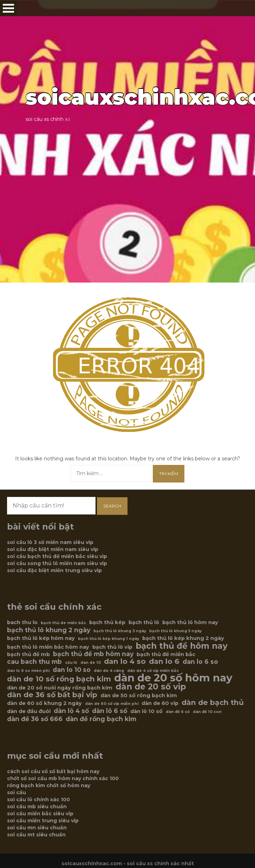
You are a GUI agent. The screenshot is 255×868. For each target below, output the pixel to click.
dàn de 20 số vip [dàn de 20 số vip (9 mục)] (151, 687)
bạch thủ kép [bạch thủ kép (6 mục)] (107, 622)
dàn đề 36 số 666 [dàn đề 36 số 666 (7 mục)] (35, 719)
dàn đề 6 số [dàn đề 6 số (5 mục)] (178, 712)
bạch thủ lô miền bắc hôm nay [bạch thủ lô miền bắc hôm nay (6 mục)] (48, 647)
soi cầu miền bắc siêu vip (40, 814)
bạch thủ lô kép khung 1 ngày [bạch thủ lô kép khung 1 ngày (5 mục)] (109, 639)
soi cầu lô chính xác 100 (38, 799)
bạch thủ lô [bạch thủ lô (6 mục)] (144, 622)
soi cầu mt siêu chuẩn (36, 835)
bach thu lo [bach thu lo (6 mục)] (22, 622)
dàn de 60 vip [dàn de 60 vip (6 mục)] (160, 703)
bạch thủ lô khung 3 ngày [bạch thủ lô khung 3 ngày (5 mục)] (120, 631)
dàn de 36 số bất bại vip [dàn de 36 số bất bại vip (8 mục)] (52, 695)
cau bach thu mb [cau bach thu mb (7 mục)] (34, 662)
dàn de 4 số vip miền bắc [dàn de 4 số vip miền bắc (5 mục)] (153, 671)
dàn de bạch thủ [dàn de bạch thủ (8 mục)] (213, 702)
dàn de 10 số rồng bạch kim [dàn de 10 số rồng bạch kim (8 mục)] (59, 679)
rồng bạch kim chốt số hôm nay (49, 785)
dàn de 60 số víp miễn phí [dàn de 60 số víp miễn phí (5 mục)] (112, 704)
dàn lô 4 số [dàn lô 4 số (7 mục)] (71, 711)
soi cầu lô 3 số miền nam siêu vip (50, 542)
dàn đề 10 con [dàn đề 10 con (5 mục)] (207, 712)
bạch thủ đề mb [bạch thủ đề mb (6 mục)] (28, 654)
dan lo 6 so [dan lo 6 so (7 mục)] (200, 662)
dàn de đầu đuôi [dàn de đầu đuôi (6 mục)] (29, 711)
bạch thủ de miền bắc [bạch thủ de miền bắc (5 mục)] (63, 623)
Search (112, 506)
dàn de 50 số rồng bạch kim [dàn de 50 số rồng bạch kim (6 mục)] (139, 695)
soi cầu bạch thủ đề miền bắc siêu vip (57, 556)
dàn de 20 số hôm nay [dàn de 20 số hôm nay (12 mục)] (173, 678)
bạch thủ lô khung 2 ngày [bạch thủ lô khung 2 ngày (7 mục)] (49, 630)
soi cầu (17, 792)
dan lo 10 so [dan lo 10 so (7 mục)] (72, 670)
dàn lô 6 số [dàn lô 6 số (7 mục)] (110, 711)
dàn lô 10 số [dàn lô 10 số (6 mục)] (146, 711)
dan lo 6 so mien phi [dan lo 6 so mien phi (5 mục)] (28, 671)
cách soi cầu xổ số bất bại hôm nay (53, 771)
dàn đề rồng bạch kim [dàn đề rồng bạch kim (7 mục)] (101, 719)
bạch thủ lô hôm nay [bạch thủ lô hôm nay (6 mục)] (190, 622)
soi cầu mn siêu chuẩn (37, 828)
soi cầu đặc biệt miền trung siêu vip (54, 570)
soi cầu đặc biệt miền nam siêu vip (53, 549)
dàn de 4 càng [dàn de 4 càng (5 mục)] (109, 671)
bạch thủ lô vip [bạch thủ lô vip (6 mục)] (112, 647)
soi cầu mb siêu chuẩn (37, 807)
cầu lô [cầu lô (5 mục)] (71, 663)
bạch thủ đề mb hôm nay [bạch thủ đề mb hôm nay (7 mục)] (93, 654)
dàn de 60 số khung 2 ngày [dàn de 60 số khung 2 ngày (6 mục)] (44, 703)
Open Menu (8, 8)
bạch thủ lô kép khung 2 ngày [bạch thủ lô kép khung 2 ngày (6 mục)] (183, 638)
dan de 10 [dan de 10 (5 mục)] (91, 663)
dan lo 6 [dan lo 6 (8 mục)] (164, 661)
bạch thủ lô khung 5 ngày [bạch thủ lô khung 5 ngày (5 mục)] (175, 631)
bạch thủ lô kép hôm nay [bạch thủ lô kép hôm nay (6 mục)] (41, 638)
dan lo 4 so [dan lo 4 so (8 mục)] (125, 661)
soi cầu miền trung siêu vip (43, 821)
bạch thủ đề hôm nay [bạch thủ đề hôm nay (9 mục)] (182, 646)
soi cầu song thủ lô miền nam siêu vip (57, 563)
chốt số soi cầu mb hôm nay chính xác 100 (63, 778)
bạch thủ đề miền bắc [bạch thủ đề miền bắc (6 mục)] (166, 654)
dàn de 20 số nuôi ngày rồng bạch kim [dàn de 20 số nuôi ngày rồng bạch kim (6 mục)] (60, 688)
